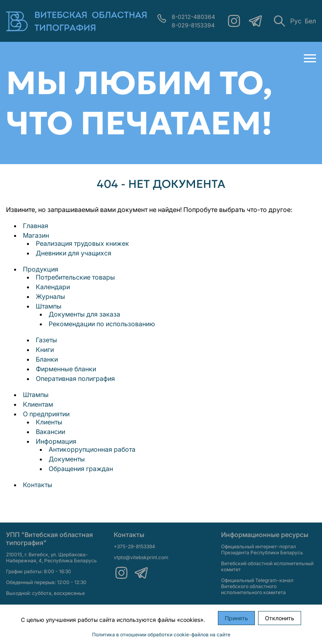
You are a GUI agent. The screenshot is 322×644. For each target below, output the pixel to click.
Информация (56, 441)
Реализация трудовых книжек (82, 243)
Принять (236, 618)
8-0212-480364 (193, 17)
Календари (53, 287)
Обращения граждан (81, 469)
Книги (45, 350)
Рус (296, 21)
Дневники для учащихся (74, 253)
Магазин (36, 235)
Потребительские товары (75, 277)
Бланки (47, 359)
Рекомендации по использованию (102, 324)
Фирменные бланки (66, 369)
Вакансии (50, 432)
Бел (310, 21)
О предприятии (46, 414)
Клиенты (49, 422)
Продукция (41, 269)
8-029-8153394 (193, 25)
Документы (67, 459)
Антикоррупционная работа (92, 449)
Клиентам (38, 404)
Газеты (46, 340)
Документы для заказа (84, 314)
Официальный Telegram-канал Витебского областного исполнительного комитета (257, 586)
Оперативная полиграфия (75, 379)
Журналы (50, 296)
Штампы (49, 306)
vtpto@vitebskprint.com (141, 557)
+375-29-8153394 (134, 546)
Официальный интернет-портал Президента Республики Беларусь (262, 549)
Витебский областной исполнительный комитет (267, 566)
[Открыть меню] (310, 58)
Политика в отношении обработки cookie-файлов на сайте (161, 635)
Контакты (38, 485)
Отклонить (280, 618)
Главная (36, 226)
